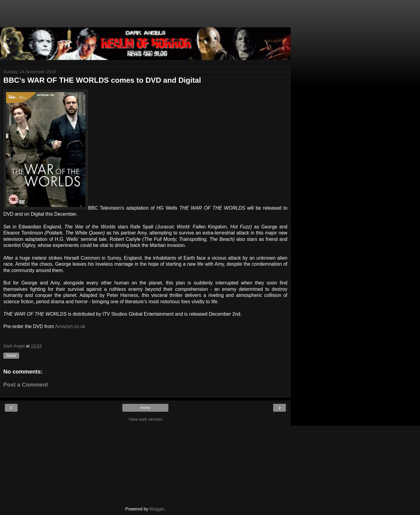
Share (11, 356)
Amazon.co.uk (70, 326)
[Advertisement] (145, 17)
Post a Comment (26, 385)
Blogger (157, 509)
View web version (145, 419)
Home (145, 408)
